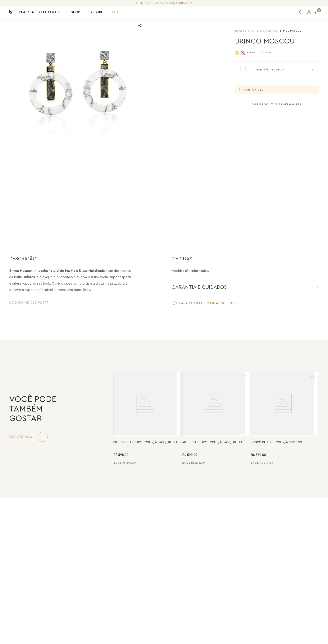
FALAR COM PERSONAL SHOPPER (208, 303)
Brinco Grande (267, 31)
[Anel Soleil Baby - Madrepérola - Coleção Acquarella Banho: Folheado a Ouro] (216, 419)
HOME (239, 31)
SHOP (76, 12)
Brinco (250, 31)
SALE (115, 12)
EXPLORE (96, 12)
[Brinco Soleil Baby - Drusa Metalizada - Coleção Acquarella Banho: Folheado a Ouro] (147, 419)
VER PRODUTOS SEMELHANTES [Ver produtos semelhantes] (277, 105)
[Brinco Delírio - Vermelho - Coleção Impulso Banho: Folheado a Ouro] (284, 419)
